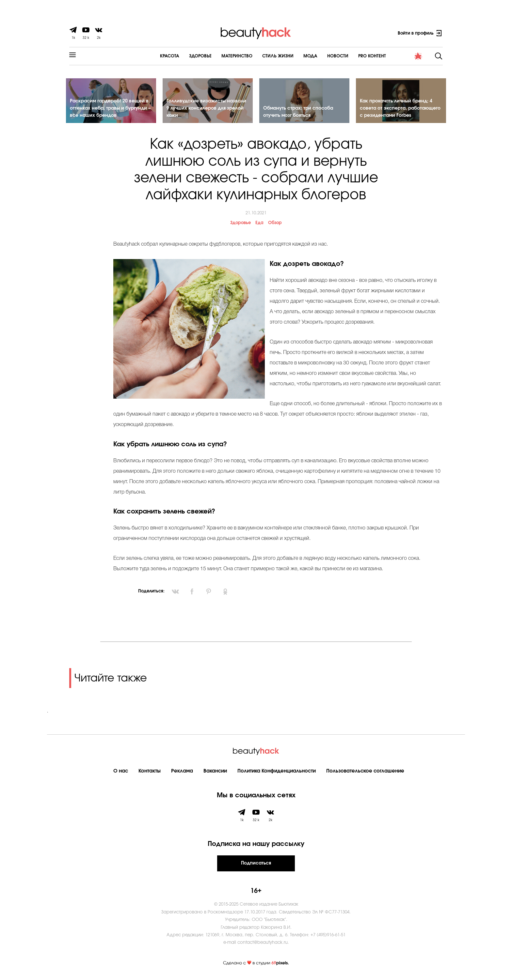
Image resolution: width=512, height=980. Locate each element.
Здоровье (183, 56)
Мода (293, 56)
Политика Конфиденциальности (277, 772)
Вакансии (215, 772)
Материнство (220, 56)
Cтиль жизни (261, 56)
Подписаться (256, 864)
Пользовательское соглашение (365, 772)
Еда (259, 224)
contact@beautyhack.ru (263, 944)
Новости (321, 56)
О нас (121, 772)
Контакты (150, 772)
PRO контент (355, 56)
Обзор (275, 224)
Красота (153, 56)
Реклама (182, 772)
